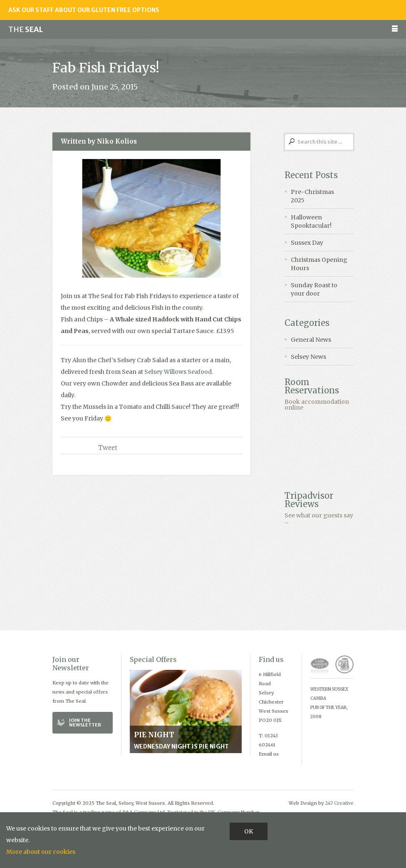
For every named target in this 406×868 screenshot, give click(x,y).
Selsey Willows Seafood (178, 372)
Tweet (108, 448)
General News (311, 340)
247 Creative (339, 803)
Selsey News (308, 357)
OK (249, 831)
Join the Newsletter (85, 723)
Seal (26, 29)
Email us (269, 754)
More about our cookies (41, 852)
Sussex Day (307, 243)
